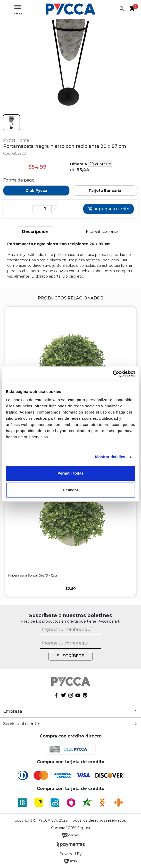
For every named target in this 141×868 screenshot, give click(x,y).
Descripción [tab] (35, 232)
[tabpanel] (70, 260)
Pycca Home (16, 140)
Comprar (109, 209)
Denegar (70, 490)
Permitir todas (70, 473)
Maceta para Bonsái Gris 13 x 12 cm (34, 575)
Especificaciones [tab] (102, 232)
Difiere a (78, 164)
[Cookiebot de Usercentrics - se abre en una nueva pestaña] (113, 374)
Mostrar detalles (110, 457)
